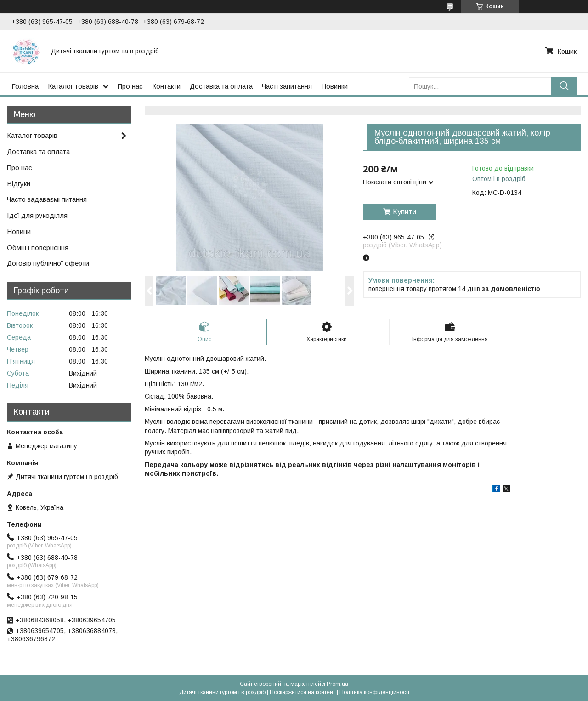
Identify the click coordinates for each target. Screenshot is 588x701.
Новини (19, 231)
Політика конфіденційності (374, 692)
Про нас (130, 86)
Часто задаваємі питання (47, 199)
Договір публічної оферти (48, 263)
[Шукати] (564, 86)
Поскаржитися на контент (302, 692)
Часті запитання (287, 86)
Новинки (334, 86)
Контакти (166, 86)
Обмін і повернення (38, 248)
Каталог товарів (73, 86)
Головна (25, 86)
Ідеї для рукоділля (37, 215)
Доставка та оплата (221, 86)
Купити (404, 212)
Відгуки (19, 184)
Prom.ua (337, 684)
